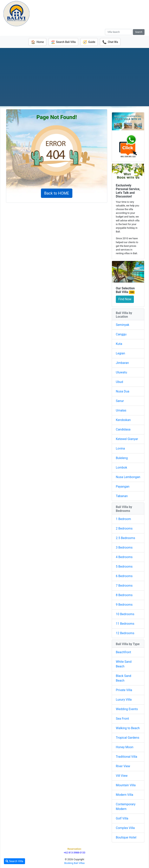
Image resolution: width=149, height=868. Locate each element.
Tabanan (122, 496)
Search (139, 32)
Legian (120, 353)
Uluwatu (121, 372)
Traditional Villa (126, 756)
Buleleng (122, 458)
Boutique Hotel (126, 837)
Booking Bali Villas (75, 863)
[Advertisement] (74, 77)
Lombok (121, 467)
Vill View (122, 775)
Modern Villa (124, 795)
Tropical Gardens (128, 737)
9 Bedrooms (124, 604)
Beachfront (123, 652)
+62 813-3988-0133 (74, 852)
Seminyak (123, 325)
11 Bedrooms (125, 623)
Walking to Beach (128, 728)
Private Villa (124, 690)
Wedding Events (127, 709)
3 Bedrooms (124, 547)
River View (123, 766)
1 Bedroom (123, 519)
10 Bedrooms (125, 614)
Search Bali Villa (63, 42)
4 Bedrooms (124, 557)
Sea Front (122, 718)
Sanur (120, 401)
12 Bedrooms (125, 633)
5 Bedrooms (124, 566)
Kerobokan (123, 420)
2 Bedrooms (124, 528)
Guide (89, 42)
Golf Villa (122, 818)
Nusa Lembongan (128, 477)
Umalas (121, 410)
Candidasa (123, 429)
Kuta (119, 344)
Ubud (119, 382)
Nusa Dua (123, 391)
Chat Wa (111, 42)
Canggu (121, 334)
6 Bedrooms (124, 576)
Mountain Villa (126, 785)
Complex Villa (125, 828)
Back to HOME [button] (57, 193)
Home (36, 42)
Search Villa (14, 861)
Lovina (120, 448)
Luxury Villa (124, 699)
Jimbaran (122, 363)
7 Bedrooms (124, 585)
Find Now (125, 299)
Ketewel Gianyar (127, 439)
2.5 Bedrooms (125, 538)
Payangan (123, 486)
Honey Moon (125, 747)
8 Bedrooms (124, 595)
